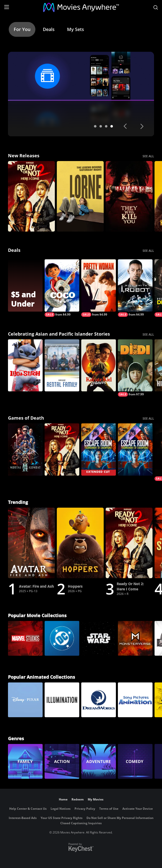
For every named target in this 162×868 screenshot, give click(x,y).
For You (22, 29)
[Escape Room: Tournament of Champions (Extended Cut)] (99, 450)
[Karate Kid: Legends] (99, 365)
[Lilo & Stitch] (25, 365)
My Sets (76, 29)
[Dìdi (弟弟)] (135, 368)
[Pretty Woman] (99, 288)
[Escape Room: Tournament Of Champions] (135, 450)
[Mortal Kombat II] (25, 450)
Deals (49, 29)
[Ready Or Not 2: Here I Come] (31, 196)
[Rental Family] (62, 365)
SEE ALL (148, 156)
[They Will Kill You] (129, 196)
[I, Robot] (135, 288)
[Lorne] (80, 196)
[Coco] (62, 288)
